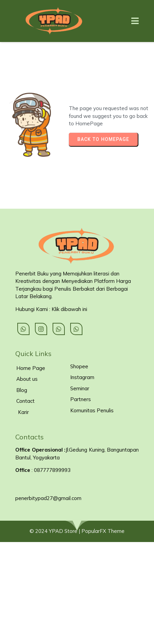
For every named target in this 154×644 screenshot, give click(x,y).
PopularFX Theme (103, 531)
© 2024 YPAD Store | (55, 531)
